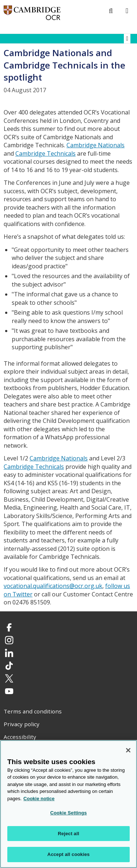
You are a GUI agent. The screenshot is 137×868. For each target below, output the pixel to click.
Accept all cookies (69, 854)
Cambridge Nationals (96, 145)
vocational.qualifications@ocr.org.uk (53, 586)
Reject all (68, 834)
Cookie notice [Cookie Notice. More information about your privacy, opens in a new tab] (39, 799)
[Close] (128, 750)
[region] (68, 804)
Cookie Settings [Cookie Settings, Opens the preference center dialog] (68, 813)
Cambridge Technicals (45, 153)
